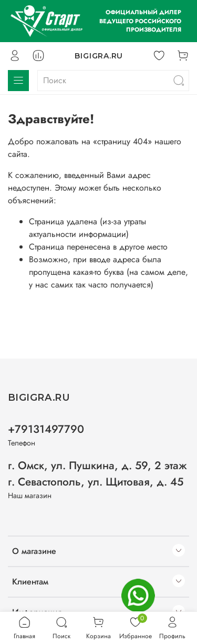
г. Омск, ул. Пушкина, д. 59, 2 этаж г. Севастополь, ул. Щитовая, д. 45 (97, 474)
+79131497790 (46, 429)
